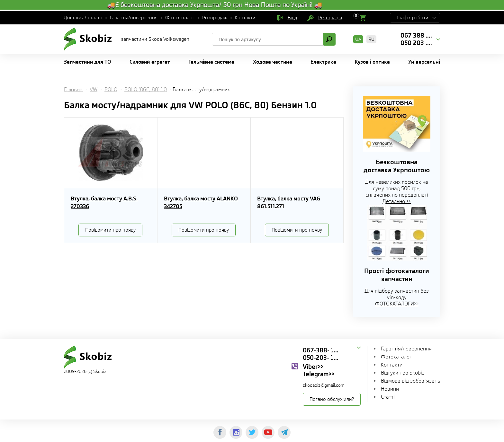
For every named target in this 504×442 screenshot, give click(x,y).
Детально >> (397, 201)
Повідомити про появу (110, 230)
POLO (111, 89)
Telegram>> (319, 374)
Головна (73, 89)
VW (94, 89)
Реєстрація (330, 18)
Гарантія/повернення (134, 18)
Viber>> (313, 367)
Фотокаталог (180, 18)
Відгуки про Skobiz (403, 373)
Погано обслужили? (332, 399)
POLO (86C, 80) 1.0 (146, 89)
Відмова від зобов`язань (410, 381)
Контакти (245, 18)
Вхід (292, 18)
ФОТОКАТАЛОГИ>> (397, 304)
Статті (388, 397)
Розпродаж (215, 18)
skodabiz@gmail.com (324, 385)
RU (371, 39)
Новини (390, 389)
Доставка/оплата (83, 18)
